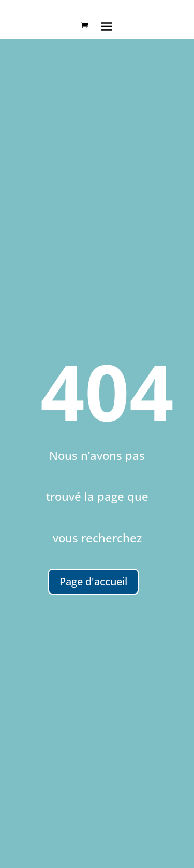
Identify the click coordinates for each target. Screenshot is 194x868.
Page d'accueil (93, 581)
